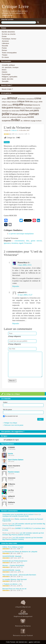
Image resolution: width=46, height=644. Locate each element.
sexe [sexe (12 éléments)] (19, 117)
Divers (4, 70)
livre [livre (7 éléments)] (10, 111)
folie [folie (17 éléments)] (4, 108)
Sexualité (5, 81)
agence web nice (34, 642)
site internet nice (22, 642)
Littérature (5, 43)
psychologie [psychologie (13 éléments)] (23, 114)
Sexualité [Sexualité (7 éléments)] (24, 117)
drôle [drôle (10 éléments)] (40, 102)
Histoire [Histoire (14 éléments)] (17, 108)
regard (21, 243)
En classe (5, 57)
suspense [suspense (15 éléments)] (6, 121)
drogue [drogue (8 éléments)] (36, 102)
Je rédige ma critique (11, 394)
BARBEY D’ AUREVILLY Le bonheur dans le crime (24, 529)
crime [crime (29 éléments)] (38, 98)
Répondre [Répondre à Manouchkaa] (16, 286)
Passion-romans (14, 472)
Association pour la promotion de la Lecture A (18, 514)
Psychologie (6, 74)
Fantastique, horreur (9, 39)
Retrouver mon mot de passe (14, 425)
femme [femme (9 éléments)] (36, 105)
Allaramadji (6, 519)
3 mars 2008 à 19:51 (25, 265)
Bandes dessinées (8, 32)
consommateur (19, 241)
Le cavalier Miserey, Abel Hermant (15, 579)
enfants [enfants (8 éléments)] (10, 105)
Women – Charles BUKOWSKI (13, 566)
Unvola (10, 454)
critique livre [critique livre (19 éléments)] (23, 101)
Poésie (4, 48)
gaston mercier (36, 241)
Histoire (5, 72)
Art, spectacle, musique (10, 67)
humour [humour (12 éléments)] (29, 108)
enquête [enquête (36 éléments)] (18, 104)
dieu (28, 241)
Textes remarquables (9, 53)
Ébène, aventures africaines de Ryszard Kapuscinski (23, 520)
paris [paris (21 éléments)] (36, 110)
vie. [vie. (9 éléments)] (22, 121)
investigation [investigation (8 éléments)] (36, 108)
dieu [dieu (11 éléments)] (32, 102)
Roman (4, 50)
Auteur (5, 402)
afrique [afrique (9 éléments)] (4, 99)
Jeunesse (5, 41)
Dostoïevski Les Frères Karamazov (15, 561)
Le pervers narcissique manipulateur (21, 234)
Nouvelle (5, 46)
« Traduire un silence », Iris (12, 584)
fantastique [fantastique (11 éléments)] (28, 105)
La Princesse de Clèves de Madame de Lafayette (20, 552)
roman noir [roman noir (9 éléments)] (6, 117)
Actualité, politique (8, 65)
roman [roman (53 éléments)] (34, 114)
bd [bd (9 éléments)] (19, 99)
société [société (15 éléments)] (31, 117)
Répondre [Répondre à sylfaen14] (16, 324)
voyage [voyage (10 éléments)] (33, 121)
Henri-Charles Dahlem (16, 460)
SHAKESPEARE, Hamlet (11, 570)
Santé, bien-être (8, 79)
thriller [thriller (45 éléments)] (16, 120)
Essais (4, 36)
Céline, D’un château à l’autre (13, 547)
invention (15, 243)
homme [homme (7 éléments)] (23, 108)
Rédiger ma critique (11, 423)
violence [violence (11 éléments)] (27, 121)
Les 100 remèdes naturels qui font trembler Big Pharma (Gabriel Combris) (24, 525)
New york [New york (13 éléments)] (29, 111)
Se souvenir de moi (10, 416)
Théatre (5, 55)
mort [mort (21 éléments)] (22, 110)
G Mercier (14, 130)
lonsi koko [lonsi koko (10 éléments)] (15, 111)
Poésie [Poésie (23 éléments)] (14, 114)
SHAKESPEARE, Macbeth (12, 556)
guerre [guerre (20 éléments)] (10, 108)
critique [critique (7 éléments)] (4, 102)
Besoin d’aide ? (7, 89)
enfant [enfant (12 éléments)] (4, 105)
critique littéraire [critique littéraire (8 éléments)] (12, 102)
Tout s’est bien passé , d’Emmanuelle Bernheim (19, 575)
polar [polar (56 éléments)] (6, 114)
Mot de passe (7, 410)
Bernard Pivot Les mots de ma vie (14, 589)
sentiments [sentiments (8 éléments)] (13, 117)
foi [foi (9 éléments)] (39, 105)
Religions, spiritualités (10, 77)
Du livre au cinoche (9, 34)
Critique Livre (15, 6)
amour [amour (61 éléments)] (12, 98)
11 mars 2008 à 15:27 (25, 295)
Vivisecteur (28, 243)
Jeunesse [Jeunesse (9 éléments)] (5, 111)
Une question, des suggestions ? (13, 432)
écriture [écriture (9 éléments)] (39, 121)
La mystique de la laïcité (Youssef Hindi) (22, 515)
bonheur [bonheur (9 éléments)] (23, 99)
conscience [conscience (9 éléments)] (30, 99)
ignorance (7, 243)
